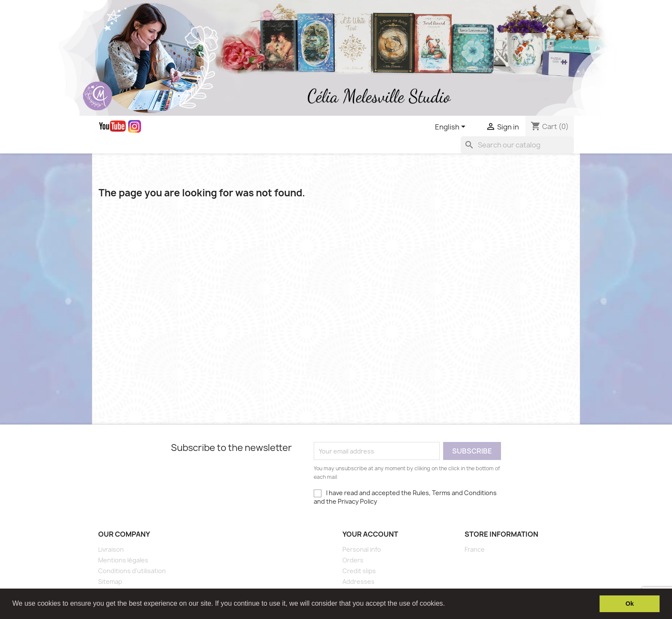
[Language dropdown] (452, 127)
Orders (353, 560)
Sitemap (110, 581)
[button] (448, 604)
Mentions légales (123, 560)
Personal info (362, 549)
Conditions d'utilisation (132, 571)
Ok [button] (630, 604)
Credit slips (359, 571)
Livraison (111, 549)
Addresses (358, 581)
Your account (370, 534)
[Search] (517, 145)
